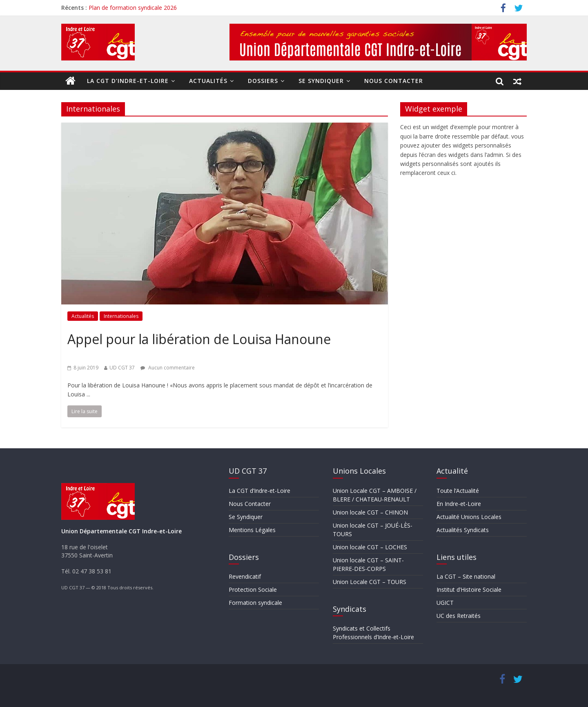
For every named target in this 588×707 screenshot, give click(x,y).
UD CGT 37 (122, 368)
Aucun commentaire (168, 368)
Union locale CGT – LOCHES (370, 547)
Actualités (208, 81)
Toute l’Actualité (458, 491)
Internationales (121, 316)
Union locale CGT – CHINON (370, 512)
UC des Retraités (459, 616)
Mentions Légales (252, 530)
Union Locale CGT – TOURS (370, 582)
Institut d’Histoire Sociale (469, 590)
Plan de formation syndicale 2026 (133, 8)
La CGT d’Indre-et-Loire (128, 81)
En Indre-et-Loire (459, 504)
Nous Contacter (394, 81)
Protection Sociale (253, 590)
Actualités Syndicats (463, 530)
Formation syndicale (255, 603)
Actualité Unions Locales (469, 517)
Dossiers (263, 81)
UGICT (445, 603)
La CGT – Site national (466, 576)
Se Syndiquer (321, 81)
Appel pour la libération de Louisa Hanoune (199, 339)
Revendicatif (245, 576)
